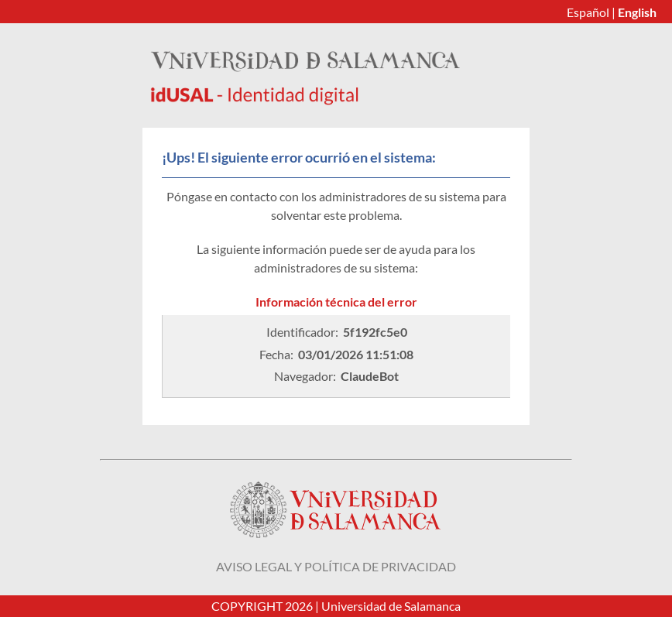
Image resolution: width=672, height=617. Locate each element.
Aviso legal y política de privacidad (336, 566)
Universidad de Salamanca (391, 606)
